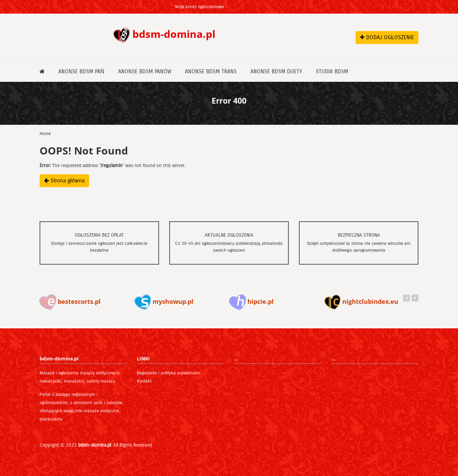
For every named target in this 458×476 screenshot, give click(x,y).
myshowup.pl (164, 301)
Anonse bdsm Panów (145, 71)
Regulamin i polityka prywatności (169, 373)
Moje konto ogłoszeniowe (199, 7)
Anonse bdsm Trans (211, 71)
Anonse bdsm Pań (81, 71)
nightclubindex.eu (361, 301)
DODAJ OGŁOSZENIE (387, 37)
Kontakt (144, 381)
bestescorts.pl (70, 301)
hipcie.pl (252, 301)
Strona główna (64, 181)
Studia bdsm (332, 71)
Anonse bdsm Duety (276, 71)
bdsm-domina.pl (95, 445)
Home (45, 134)
